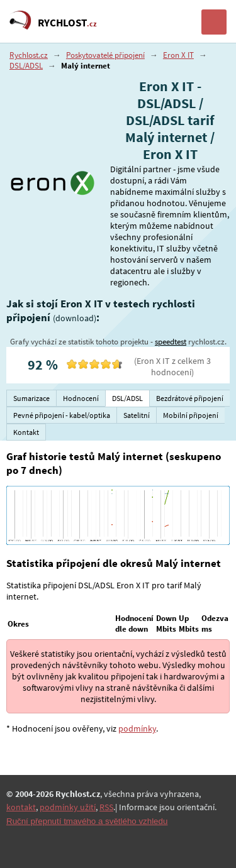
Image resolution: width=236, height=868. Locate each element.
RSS (106, 807)
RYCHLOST (67, 23)
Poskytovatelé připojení (105, 55)
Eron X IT (178, 55)
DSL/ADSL (26, 66)
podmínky (137, 728)
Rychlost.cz (29, 55)
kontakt (21, 807)
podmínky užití (68, 807)
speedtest (171, 342)
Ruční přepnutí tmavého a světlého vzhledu (87, 821)
